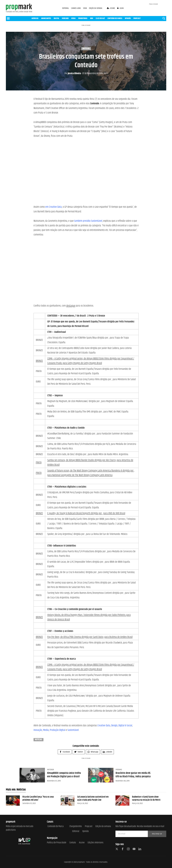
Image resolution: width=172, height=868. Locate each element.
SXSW (85, 8)
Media (46, 730)
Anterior (50, 770)
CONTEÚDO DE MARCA (115, 18)
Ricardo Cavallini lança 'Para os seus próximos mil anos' (38, 798)
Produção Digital (57, 730)
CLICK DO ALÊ (100, 18)
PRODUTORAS (83, 18)
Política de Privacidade (57, 843)
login (120, 8)
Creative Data (104, 726)
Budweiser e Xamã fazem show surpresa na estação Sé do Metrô (146, 798)
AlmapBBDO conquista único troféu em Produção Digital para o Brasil (64, 775)
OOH (92, 18)
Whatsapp (93, 752)
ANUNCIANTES (46, 18)
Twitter (79, 752)
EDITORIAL (65, 8)
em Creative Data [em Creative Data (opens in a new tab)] (54, 207)
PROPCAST (137, 18)
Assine (82, 843)
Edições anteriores (96, 843)
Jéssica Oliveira (73, 74)
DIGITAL (56, 18)
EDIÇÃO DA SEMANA (96, 8)
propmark (81, 862)
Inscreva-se (157, 834)
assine (111, 8)
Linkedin (107, 752)
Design (114, 726)
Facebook (65, 752)
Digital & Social (125, 726)
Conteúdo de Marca (56, 826)
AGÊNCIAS (35, 18)
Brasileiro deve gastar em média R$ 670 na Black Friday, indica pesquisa (133, 775)
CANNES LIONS (76, 8)
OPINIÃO (128, 18)
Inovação (38, 730)
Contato (73, 843)
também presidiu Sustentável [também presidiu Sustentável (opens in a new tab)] (88, 221)
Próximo (119, 770)
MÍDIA (73, 18)
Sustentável (73, 730)
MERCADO (65, 18)
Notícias (86, 49)
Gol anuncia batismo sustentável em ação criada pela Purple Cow (93, 798)
